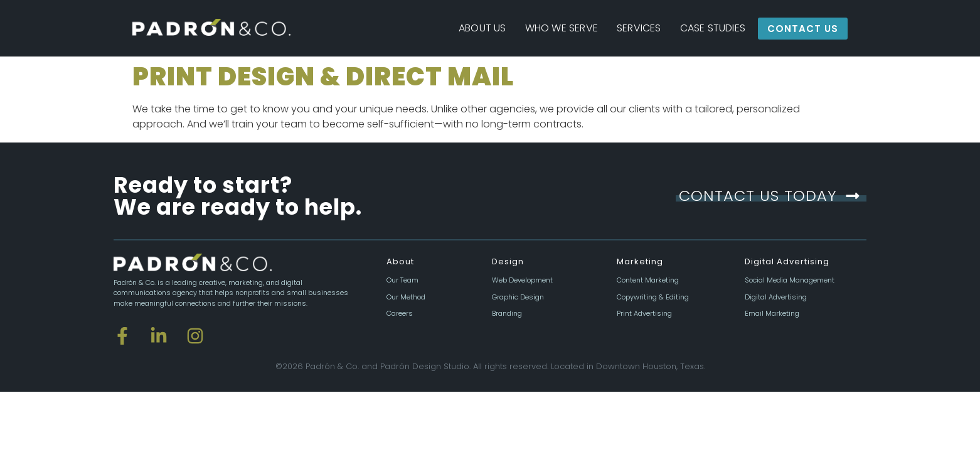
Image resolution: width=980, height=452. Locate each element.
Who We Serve (562, 28)
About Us (482, 28)
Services (639, 28)
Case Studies (713, 28)
